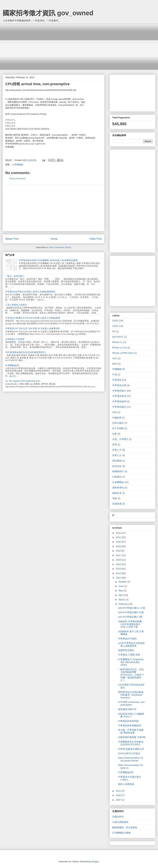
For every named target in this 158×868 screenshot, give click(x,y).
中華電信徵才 (119, 391)
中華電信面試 (119, 407)
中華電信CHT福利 (127, 639)
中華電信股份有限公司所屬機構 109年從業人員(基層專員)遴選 (48, 260)
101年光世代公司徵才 (129, 753)
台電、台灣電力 (120, 439)
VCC (115, 358)
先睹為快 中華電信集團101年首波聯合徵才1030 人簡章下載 (130, 624)
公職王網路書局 (120, 822)
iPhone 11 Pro (120, 348)
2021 (119, 537)
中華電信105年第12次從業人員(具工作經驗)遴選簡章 (30, 292)
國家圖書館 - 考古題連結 (125, 827)
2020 (119, 542)
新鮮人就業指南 (126, 784)
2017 (119, 555)
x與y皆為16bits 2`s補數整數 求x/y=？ (131, 715)
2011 (119, 791)
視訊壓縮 (117, 461)
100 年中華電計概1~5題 (130, 617)
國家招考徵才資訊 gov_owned (48, 13)
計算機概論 (18, 165)
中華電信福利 (119, 401)
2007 (119, 800)
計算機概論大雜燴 (121, 833)
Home (54, 239)
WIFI (115, 364)
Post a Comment (17, 179)
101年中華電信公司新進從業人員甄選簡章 (131, 644)
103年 (115, 326)
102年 (115, 321)
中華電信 (117, 380)
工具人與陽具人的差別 (16, 305)
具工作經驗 (118, 428)
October (123, 582)
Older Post (96, 239)
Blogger (95, 862)
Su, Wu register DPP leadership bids (23, 381)
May (121, 591)
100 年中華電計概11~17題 (132, 608)
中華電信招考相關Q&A (130, 725)
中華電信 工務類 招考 (129, 655)
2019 (119, 546)
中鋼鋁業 (117, 418)
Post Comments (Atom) (60, 247)
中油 (115, 374)
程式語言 (117, 466)
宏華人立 (117, 455)
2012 (119, 578)
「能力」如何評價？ (15, 276)
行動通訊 (117, 477)
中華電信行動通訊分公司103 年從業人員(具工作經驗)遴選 (33, 318)
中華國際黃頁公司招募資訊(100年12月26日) (131, 743)
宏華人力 (117, 450)
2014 (119, 569)
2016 (119, 560)
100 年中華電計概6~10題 (131, 612)
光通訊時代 (118, 817)
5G (114, 331)
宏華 (115, 445)
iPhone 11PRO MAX (123, 353)
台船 (115, 434)
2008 (119, 795)
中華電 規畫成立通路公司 (131, 749)
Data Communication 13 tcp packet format (130, 759)
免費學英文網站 (126, 650)
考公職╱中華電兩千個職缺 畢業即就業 (131, 731)
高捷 (115, 498)
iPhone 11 (117, 342)
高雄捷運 (117, 504)
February (123, 604)
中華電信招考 (119, 396)
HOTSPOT (118, 337)
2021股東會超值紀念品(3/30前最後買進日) (25, 352)
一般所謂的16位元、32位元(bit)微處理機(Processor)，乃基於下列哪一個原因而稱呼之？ (131, 675)
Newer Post (12, 239)
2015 (119, 564)
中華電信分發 (119, 385)
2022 (119, 533)
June (121, 586)
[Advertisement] (81, 47)
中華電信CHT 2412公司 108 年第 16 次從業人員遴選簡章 (33, 328)
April (121, 595)
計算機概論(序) (12, 365)
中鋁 (115, 412)
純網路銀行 (118, 471)
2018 (119, 551)
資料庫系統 (118, 488)
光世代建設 (118, 423)
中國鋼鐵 (117, 369)
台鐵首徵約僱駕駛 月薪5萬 (132, 737)
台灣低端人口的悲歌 (15, 339)
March (122, 600)
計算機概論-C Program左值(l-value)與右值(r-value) (131, 662)
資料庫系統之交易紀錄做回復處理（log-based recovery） (131, 695)
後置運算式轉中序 (127, 709)
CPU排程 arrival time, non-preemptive (132, 703)
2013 (119, 573)
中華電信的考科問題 (128, 721)
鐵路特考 (117, 493)
